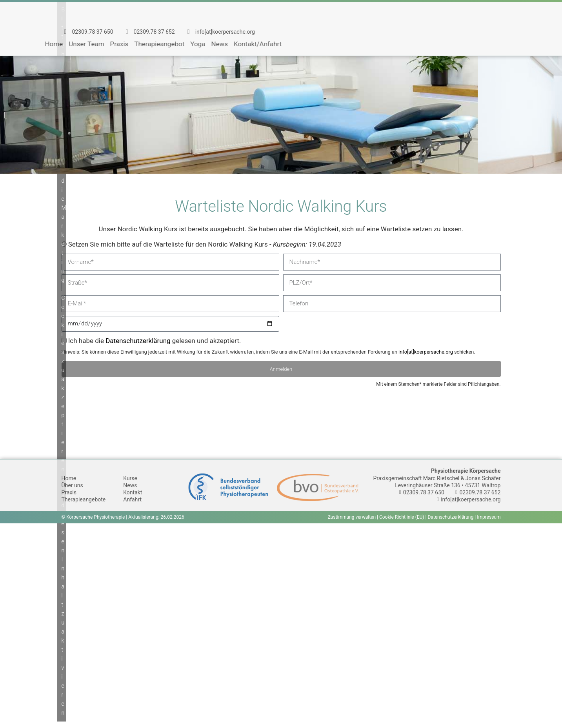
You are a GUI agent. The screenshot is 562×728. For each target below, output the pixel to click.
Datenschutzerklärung (138, 341)
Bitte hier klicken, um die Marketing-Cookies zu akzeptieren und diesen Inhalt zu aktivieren (64, 361)
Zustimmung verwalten (352, 517)
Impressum (489, 517)
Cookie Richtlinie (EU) (402, 517)
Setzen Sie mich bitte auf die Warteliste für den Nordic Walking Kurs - (205, 244)
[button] (6, 115)
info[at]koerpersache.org (426, 352)
